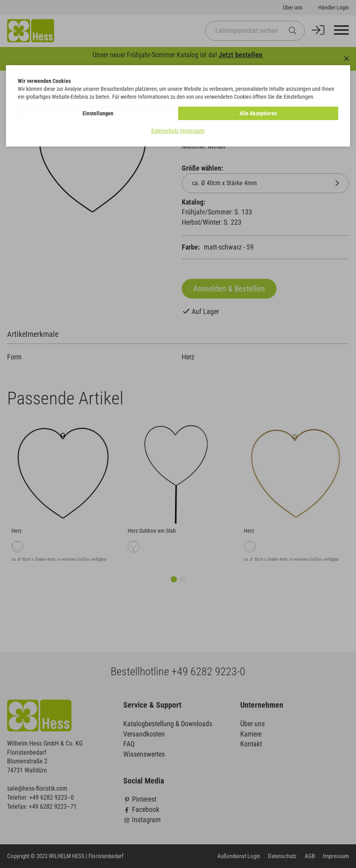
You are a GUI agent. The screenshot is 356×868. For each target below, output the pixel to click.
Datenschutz (165, 131)
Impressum (192, 131)
